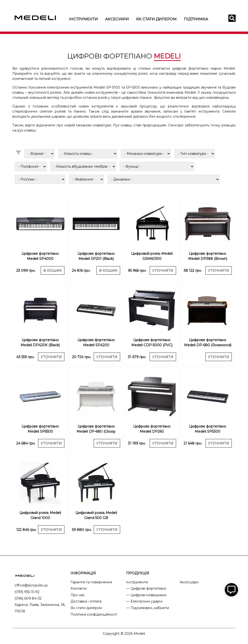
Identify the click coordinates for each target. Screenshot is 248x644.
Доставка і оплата (86, 601)
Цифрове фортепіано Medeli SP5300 (208, 429)
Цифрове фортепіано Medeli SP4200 (96, 343)
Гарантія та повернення (91, 582)
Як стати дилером (156, 19)
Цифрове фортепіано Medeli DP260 (152, 429)
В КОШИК (53, 271)
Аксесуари (117, 19)
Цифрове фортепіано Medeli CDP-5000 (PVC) (152, 343)
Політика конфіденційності (94, 614)
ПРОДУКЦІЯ (138, 573)
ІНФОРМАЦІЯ (83, 573)
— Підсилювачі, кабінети (148, 608)
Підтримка (196, 19)
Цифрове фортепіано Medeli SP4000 (40, 256)
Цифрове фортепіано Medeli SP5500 (40, 429)
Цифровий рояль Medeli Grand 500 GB (96, 515)
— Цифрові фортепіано (146, 588)
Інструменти (83, 19)
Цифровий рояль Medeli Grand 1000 (40, 515)
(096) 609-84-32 (28, 598)
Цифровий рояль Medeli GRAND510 (152, 256)
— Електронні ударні (144, 601)
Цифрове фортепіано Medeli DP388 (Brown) (208, 256)
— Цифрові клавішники (146, 595)
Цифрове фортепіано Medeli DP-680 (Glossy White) (96, 429)
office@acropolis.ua (31, 585)
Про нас (78, 595)
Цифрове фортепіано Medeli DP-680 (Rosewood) (208, 343)
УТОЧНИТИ (163, 271)
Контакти (79, 588)
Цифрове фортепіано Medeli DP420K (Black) (40, 343)
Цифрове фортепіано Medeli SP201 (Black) (96, 256)
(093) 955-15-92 (27, 592)
